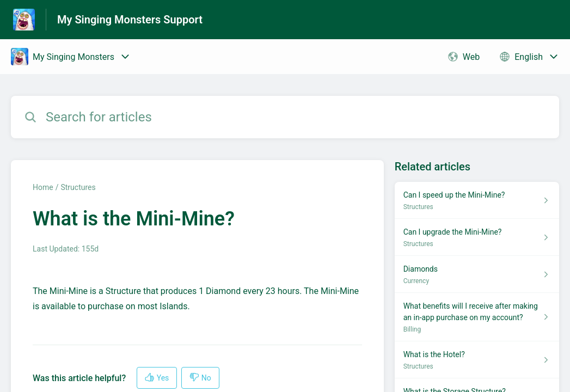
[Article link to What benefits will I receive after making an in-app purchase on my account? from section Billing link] (477, 317)
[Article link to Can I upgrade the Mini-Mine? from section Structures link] (477, 237)
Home (43, 187)
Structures (78, 187)
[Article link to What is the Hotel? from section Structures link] (477, 360)
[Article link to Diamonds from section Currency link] (477, 274)
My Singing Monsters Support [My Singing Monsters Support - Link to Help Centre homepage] (130, 20)
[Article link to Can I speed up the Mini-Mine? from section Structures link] (477, 200)
